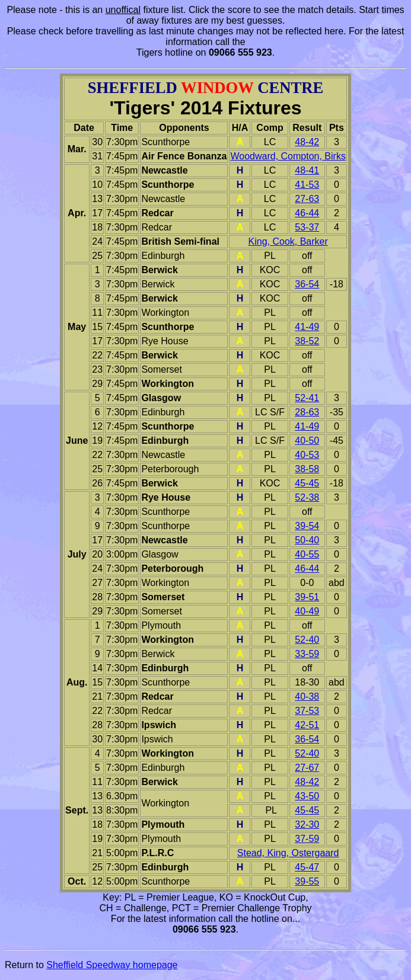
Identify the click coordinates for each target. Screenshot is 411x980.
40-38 (307, 696)
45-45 (307, 483)
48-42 (307, 142)
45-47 (307, 867)
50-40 (307, 540)
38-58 (307, 469)
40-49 (307, 611)
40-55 (307, 554)
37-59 (307, 839)
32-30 (307, 824)
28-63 (307, 412)
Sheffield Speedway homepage (112, 965)
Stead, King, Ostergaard (288, 853)
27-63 (307, 199)
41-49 (307, 327)
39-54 (307, 526)
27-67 (307, 768)
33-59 (307, 654)
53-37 (307, 227)
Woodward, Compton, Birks (288, 156)
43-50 (307, 796)
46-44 (307, 213)
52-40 (307, 640)
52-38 (307, 497)
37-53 (307, 711)
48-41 (307, 170)
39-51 (307, 597)
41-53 (307, 185)
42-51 (307, 725)
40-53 (307, 455)
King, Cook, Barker (288, 241)
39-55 (307, 881)
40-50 (307, 441)
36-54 (307, 284)
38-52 (307, 341)
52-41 (307, 398)
